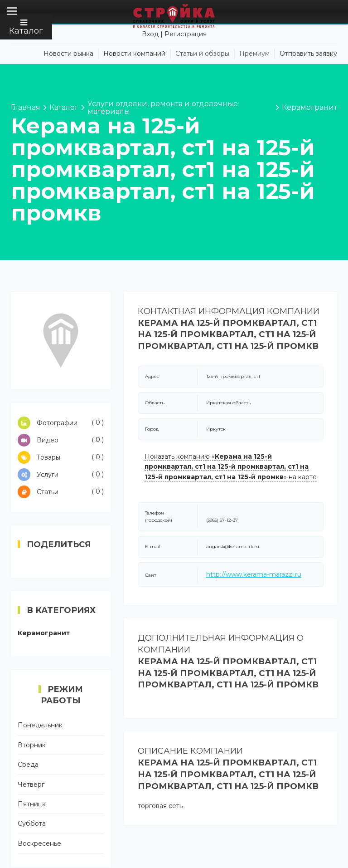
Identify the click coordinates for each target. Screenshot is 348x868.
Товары (61, 457)
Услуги (61, 475)
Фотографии (61, 423)
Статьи (61, 492)
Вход (150, 34)
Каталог (26, 27)
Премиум (254, 54)
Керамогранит (44, 633)
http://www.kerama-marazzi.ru (254, 574)
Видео (61, 440)
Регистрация (186, 34)
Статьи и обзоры (202, 54)
